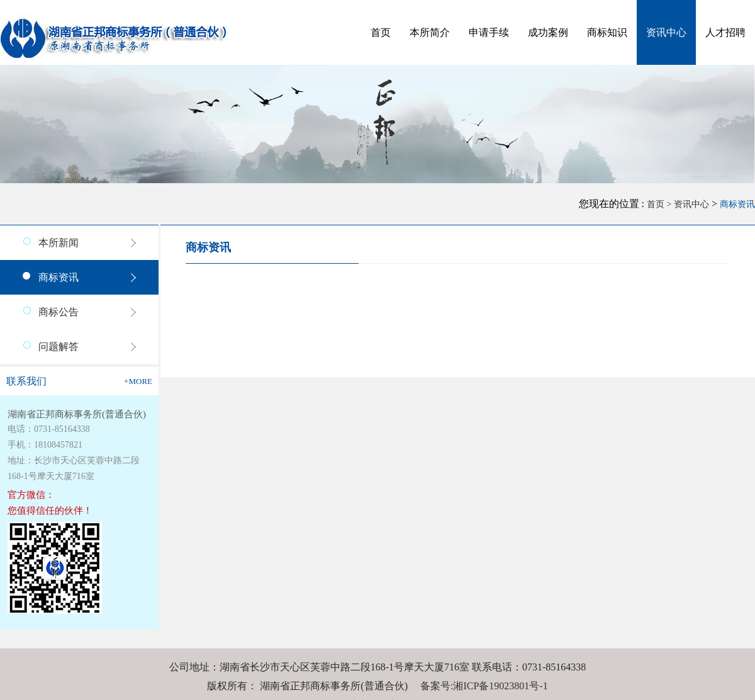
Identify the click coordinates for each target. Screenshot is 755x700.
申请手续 (489, 32)
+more (138, 381)
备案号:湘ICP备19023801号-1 (484, 686)
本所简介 (430, 32)
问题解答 (59, 347)
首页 (381, 32)
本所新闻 (59, 243)
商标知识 (607, 32)
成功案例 (548, 32)
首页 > (660, 204)
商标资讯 (737, 204)
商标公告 (59, 312)
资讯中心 (666, 32)
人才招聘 (725, 32)
